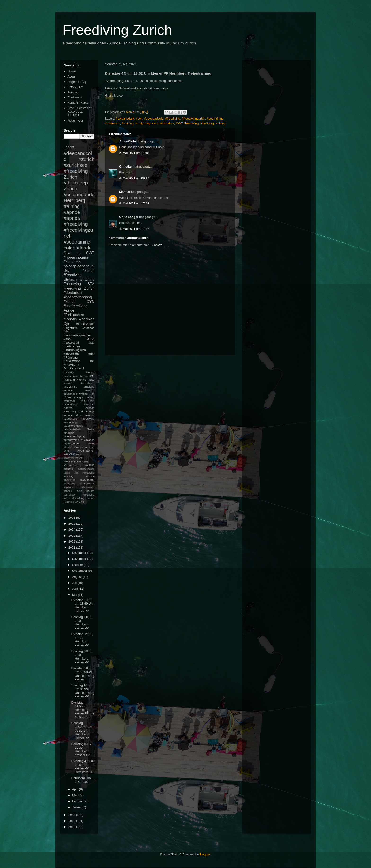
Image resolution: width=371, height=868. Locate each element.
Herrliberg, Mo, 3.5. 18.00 (81, 780)
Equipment (75, 97)
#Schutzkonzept (72, 465)
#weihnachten (86, 450)
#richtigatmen (72, 443)
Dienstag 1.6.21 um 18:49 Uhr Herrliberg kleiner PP (82, 606)
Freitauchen (72, 346)
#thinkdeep (113, 123)
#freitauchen (74, 315)
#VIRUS (90, 465)
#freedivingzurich (194, 118)
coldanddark (166, 123)
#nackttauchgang (74, 436)
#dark (67, 473)
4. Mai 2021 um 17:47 (134, 229)
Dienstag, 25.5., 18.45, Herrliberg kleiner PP (82, 640)
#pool (67, 339)
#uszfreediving (76, 306)
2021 (72, 547)
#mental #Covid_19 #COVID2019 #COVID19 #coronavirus (79, 480)
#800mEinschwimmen (76, 462)
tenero (91, 397)
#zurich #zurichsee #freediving (79, 165)
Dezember (80, 553)
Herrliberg (207, 123)
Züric (81, 411)
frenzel (90, 411)
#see (91, 443)
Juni (75, 589)
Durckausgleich (74, 368)
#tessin (68, 447)
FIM (92, 394)
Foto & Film (75, 87)
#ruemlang (78, 498)
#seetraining (215, 118)
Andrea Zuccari (79, 408)
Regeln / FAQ (77, 82)
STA (91, 284)
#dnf (91, 354)
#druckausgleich (75, 350)
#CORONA (88, 401)
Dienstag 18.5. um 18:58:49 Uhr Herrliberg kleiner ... (83, 674)
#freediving (173, 118)
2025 (72, 524)
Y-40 (81, 502)
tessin (84, 376)
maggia (79, 397)
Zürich (71, 188)
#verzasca (81, 447)
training (221, 123)
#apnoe (72, 212)
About (71, 77)
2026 (72, 518)
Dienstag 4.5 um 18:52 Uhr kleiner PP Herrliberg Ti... (83, 766)
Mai (75, 595)
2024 (72, 529)
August (77, 577)
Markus (125, 192)
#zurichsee (73, 262)
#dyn (67, 331)
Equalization (72, 361)
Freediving (192, 123)
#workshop (70, 404)
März (76, 795)
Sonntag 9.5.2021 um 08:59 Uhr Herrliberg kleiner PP (82, 730)
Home (72, 71)
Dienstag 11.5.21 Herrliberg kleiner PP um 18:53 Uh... (83, 710)
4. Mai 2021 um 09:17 (134, 178)
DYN (91, 302)
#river (67, 498)
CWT (179, 123)
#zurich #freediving (79, 273)
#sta (91, 343)
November (80, 559)
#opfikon (68, 487)
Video (67, 397)
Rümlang (69, 379)
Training (73, 92)
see (79, 253)
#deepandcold (154, 118)
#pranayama (71, 440)
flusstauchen (71, 376)
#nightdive (71, 328)
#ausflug (68, 469)
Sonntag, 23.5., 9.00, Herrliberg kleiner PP (82, 657)
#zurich (140, 123)
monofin (70, 319)
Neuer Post (75, 121)
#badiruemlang (86, 469)
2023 (72, 536)
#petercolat (71, 343)
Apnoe (151, 123)
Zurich (71, 177)
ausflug (69, 372)
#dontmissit (73, 293)
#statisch (88, 328)
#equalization (85, 324)
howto (158, 245)
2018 (72, 827)
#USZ (91, 339)
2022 (72, 542)
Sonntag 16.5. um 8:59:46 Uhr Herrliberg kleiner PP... (83, 691)
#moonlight (71, 354)
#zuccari (89, 404)
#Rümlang (71, 357)
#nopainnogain (76, 257)
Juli (75, 583)
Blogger (205, 854)
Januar (77, 807)
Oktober (78, 565)
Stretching (70, 411)
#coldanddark (125, 118)
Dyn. (67, 324)
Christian (126, 166)
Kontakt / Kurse (78, 103)
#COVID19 (71, 365)
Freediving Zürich (79, 288)
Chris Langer (129, 217)
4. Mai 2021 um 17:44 (134, 203)
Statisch (70, 279)
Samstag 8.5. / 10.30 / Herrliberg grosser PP (81, 749)
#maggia (69, 433)
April (76, 789)
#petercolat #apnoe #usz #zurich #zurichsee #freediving (79, 491)
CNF (92, 376)
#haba (91, 429)
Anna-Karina (128, 141)
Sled (76, 502)
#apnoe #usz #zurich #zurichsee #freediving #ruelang (79, 383)
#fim (76, 473)
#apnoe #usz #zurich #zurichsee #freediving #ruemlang (79, 418)
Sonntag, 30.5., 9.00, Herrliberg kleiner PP (82, 623)
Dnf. (92, 361)
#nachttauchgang (78, 297)
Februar (78, 801)
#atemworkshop (73, 426)
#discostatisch (72, 429)
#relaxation (88, 440)
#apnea (72, 218)
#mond (83, 394)
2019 (72, 821)
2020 (72, 815)
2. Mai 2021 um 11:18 (134, 153)
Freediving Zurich (117, 30)
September (80, 571)
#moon (90, 372)
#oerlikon (87, 319)
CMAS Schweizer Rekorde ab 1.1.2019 (79, 112)
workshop (70, 401)
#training (128, 123)
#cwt (139, 118)
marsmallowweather (77, 335)
